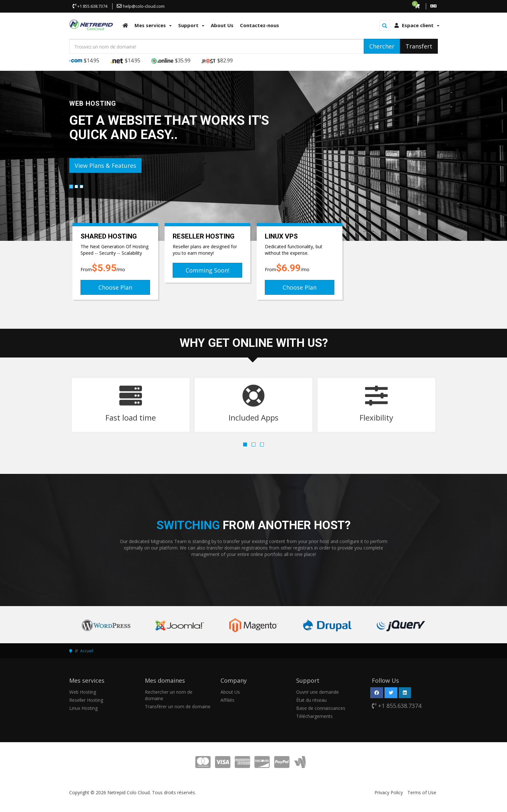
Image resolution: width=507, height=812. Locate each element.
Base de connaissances (321, 708)
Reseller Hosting (86, 700)
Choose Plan (115, 287)
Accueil (87, 651)
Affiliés (227, 700)
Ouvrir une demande (318, 692)
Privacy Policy (389, 792)
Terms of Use (422, 792)
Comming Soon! (207, 270)
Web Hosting (83, 692)
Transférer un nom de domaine (178, 706)
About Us (230, 692)
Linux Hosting (83, 708)
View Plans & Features (105, 166)
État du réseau (311, 700)
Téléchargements (314, 716)
